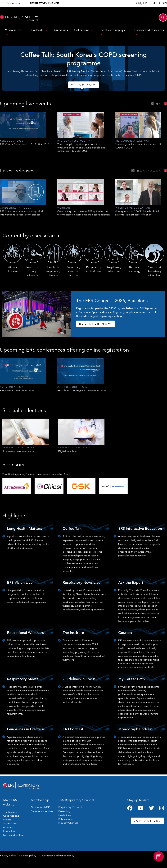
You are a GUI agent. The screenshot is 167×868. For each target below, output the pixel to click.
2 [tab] (82, 88)
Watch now (120, 85)
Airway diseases (12, 269)
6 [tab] (154, 171)
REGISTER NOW (95, 324)
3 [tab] (85, 88)
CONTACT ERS (147, 821)
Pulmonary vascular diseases (73, 271)
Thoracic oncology (134, 269)
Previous (152, 104)
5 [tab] (151, 171)
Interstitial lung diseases (33, 271)
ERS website (12, 3)
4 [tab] (88, 88)
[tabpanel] (26, 129)
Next (165, 104)
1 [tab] (79, 88)
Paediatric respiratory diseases (53, 271)
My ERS (143, 3)
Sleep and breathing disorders (154, 271)
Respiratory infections (114, 269)
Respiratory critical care (94, 269)
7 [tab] (157, 171)
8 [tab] (160, 171)
